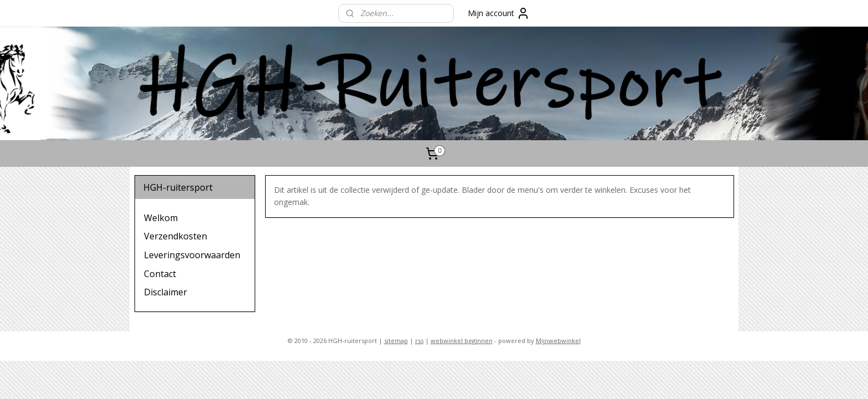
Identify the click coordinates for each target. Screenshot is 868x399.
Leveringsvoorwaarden (192, 255)
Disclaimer (166, 292)
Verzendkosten (175, 236)
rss (419, 341)
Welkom (161, 218)
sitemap (396, 341)
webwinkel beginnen (462, 341)
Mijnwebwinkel (558, 341)
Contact (160, 274)
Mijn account (499, 13)
